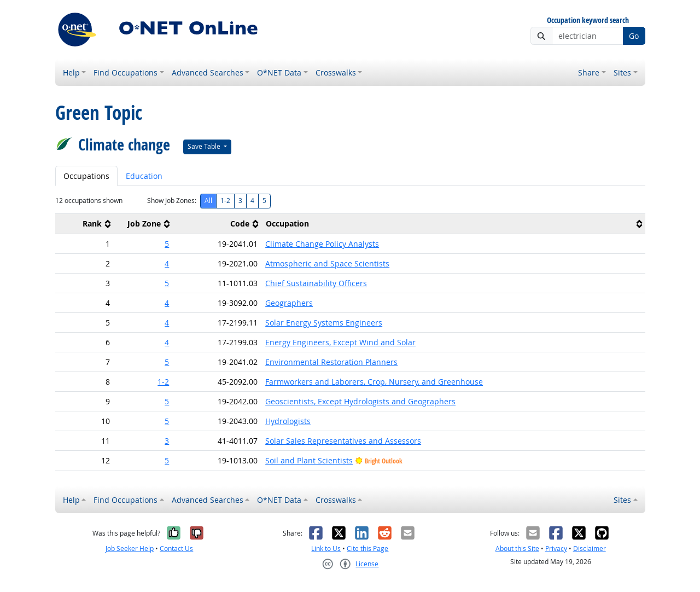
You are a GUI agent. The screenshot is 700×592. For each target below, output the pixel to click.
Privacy (556, 549)
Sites (622, 72)
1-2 (225, 201)
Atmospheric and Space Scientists (327, 263)
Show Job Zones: (172, 201)
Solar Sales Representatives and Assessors (343, 441)
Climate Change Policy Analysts (322, 244)
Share (589, 72)
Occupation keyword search (588, 21)
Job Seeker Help (130, 549)
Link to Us (326, 549)
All (208, 201)
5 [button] (167, 244)
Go (634, 36)
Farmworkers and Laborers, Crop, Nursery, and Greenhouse (374, 382)
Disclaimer (590, 549)
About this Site (517, 549)
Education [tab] (144, 176)
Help (71, 72)
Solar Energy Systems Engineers (324, 323)
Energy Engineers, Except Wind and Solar (340, 342)
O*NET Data (279, 72)
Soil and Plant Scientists (309, 460)
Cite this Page (367, 549)
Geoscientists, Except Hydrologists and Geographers (360, 401)
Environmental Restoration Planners (331, 362)
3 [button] (167, 441)
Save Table (205, 146)
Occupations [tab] (86, 176)
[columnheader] (85, 224)
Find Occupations (126, 72)
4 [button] (167, 263)
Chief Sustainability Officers (316, 283)
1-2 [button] (163, 382)
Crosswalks (336, 72)
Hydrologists (288, 421)
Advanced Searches (208, 72)
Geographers (289, 303)
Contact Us (176, 549)
